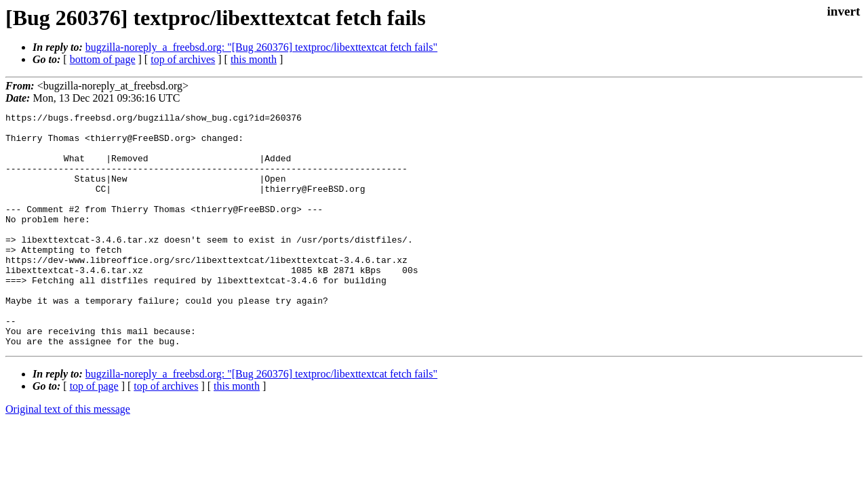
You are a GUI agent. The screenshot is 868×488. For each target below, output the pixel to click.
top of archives (183, 59)
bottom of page (103, 59)
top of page (94, 433)
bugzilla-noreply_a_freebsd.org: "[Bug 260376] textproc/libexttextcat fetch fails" (261, 47)
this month (254, 59)
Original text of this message (68, 456)
